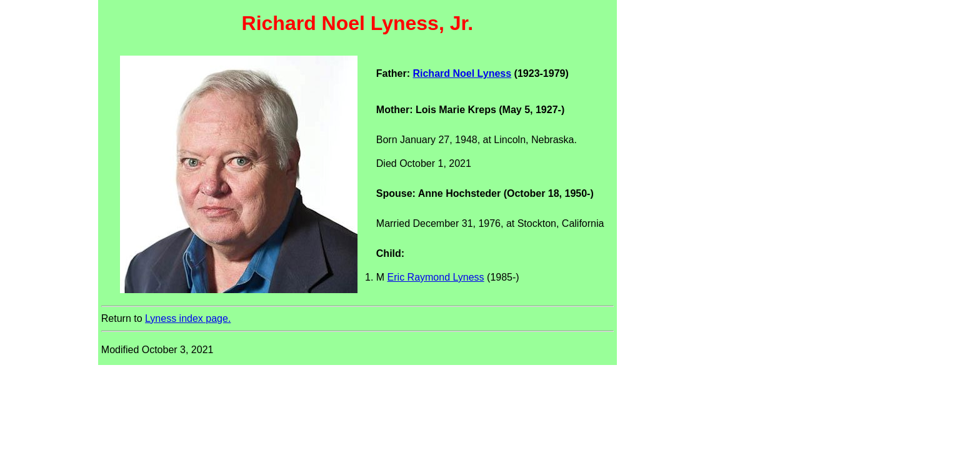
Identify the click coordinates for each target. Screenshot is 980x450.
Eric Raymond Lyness (436, 277)
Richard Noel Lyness (462, 73)
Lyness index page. (188, 318)
